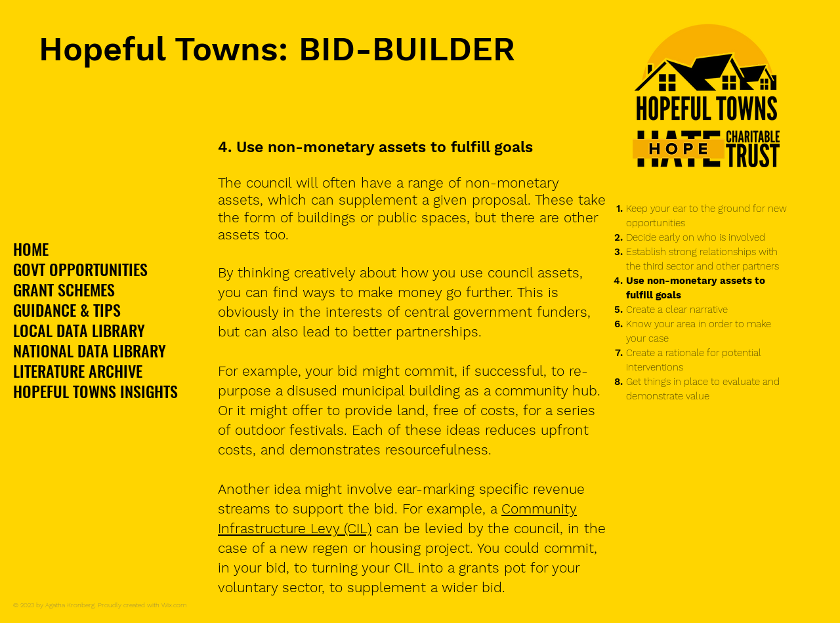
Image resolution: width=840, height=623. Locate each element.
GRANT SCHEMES (64, 290)
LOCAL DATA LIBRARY (79, 330)
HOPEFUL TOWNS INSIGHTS (95, 391)
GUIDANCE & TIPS (67, 310)
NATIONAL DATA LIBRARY (90, 351)
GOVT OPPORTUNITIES (80, 269)
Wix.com (174, 605)
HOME (31, 249)
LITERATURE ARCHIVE (78, 371)
